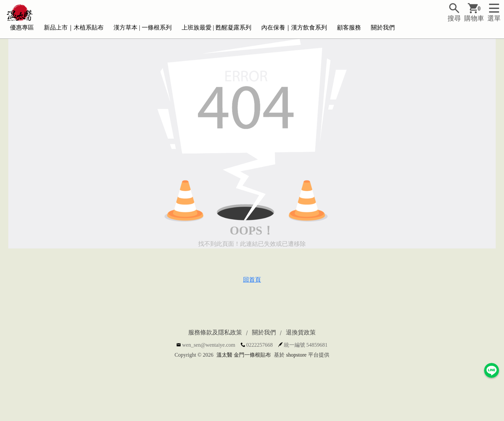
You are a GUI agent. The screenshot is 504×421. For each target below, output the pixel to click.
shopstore (296, 355)
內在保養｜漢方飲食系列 (294, 28)
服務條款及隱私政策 (215, 332)
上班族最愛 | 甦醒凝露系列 (217, 28)
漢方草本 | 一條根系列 (143, 28)
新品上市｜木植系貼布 (74, 28)
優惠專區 (22, 28)
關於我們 (383, 28)
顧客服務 (349, 28)
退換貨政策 (301, 332)
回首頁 (252, 280)
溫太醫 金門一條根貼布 (244, 355)
